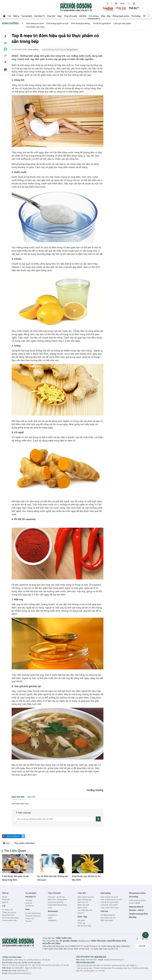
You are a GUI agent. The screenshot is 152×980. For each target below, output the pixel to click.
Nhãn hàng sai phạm (137, 900)
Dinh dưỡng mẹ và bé (35, 23)
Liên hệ (142, 946)
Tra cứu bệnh (27, 16)
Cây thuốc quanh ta (56, 902)
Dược (60, 16)
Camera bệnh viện (9, 920)
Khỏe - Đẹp (106, 16)
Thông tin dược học (33, 916)
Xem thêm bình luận (20, 804)
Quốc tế (5, 902)
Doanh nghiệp (135, 903)
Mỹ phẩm (81, 920)
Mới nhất (31, 797)
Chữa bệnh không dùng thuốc (57, 906)
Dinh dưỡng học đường (81, 23)
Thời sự (16, 16)
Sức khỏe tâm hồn (85, 910)
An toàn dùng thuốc (33, 913)
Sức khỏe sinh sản (108, 918)
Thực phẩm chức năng (35, 27)
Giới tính (83, 16)
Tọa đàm (29, 900)
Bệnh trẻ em (82, 908)
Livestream (30, 906)
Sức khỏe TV (40, 16)
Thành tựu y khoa (9, 912)
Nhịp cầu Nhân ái (136, 907)
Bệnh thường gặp (84, 900)
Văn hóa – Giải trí (136, 910)
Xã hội (5, 897)
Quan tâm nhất (18, 797)
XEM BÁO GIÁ (100, 957)
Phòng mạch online (121, 16)
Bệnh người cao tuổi (86, 897)
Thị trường (136, 16)
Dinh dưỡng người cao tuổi (57, 23)
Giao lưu (29, 903)
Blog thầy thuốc (8, 915)
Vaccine (28, 921)
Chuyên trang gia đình (138, 914)
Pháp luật (6, 900)
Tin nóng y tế (7, 910)
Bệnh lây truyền (107, 920)
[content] (55, 819)
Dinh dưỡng (94, 16)
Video (50, 918)
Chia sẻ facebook (13, 836)
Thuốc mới (30, 919)
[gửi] (98, 819)
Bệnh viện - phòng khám (57, 900)
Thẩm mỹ (81, 923)
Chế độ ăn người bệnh (102, 23)
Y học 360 (51, 16)
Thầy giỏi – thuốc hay (56, 897)
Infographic (52, 920)
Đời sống (133, 917)
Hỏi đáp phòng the (108, 915)
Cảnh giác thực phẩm (122, 23)
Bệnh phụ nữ (83, 902)
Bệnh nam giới (83, 905)
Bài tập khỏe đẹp (84, 926)
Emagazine (52, 915)
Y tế (9, 16)
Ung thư (81, 913)
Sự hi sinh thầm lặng (10, 918)
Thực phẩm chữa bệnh (24, 843)
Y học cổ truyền (70, 16)
